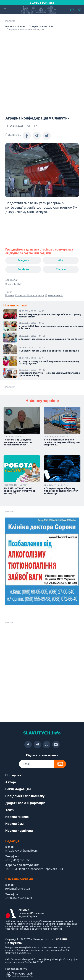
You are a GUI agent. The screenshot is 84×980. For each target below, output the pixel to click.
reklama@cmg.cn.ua (18, 889)
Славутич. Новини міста (41, 26)
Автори (11, 782)
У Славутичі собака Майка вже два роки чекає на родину (49, 351)
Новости (32, 295)
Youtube (61, 269)
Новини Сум (15, 824)
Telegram (23, 260)
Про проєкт (14, 775)
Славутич (21, 295)
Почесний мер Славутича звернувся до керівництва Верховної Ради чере (18, 442)
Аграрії (42, 295)
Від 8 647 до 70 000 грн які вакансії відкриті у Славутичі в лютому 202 (19, 491)
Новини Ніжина (17, 817)
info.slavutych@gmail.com (21, 851)
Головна (10, 26)
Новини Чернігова (19, 831)
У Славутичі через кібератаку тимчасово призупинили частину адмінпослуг (61, 491)
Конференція (56, 295)
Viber (61, 260)
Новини (21, 26)
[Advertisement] (40, 72)
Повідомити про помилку (25, 796)
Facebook (23, 269)
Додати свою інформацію (25, 803)
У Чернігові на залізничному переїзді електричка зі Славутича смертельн (62, 442)
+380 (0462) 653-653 (19, 898)
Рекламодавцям (18, 789)
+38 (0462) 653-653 (18, 860)
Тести (10, 810)
